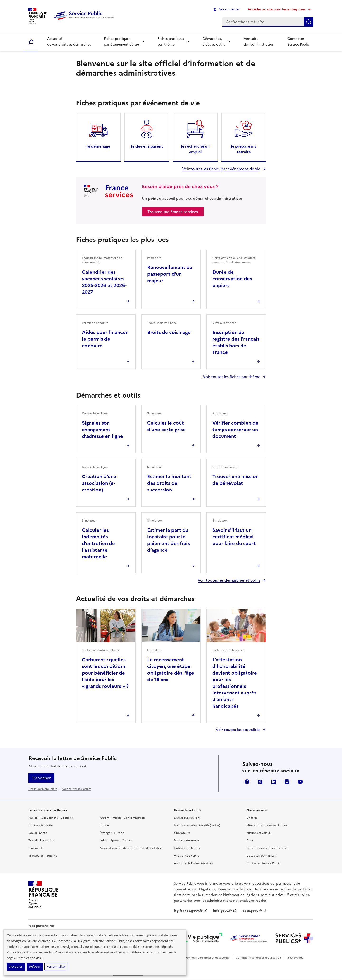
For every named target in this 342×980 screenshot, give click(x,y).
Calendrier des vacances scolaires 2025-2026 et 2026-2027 (104, 282)
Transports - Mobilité (43, 856)
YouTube (300, 782)
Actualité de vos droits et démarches (69, 42)
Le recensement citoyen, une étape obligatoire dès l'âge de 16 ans (171, 670)
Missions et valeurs (259, 833)
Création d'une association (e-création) (99, 483)
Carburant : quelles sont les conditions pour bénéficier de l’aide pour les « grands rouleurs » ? (105, 673)
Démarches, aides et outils (214, 42)
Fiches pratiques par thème (171, 42)
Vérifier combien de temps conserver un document (235, 430)
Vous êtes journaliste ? (262, 856)
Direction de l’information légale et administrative (246, 895)
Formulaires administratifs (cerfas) (197, 825)
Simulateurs (182, 833)
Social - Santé (38, 833)
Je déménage (98, 146)
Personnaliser (56, 967)
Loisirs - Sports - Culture (116, 841)
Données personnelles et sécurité (207, 958)
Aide (250, 841)
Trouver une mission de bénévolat (235, 480)
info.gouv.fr (225, 911)
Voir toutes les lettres (77, 789)
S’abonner (41, 778)
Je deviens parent (147, 146)
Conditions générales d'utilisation (258, 958)
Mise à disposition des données (268, 825)
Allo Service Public (186, 856)
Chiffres (252, 818)
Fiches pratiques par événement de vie (121, 42)
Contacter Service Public (299, 42)
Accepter (16, 967)
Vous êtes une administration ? (267, 848)
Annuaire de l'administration (193, 863)
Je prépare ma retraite (244, 149)
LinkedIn (274, 782)
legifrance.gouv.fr (191, 911)
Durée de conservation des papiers (232, 279)
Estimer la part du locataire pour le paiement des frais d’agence (169, 540)
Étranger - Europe (112, 833)
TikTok (260, 782)
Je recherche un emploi (195, 149)
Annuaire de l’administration (259, 42)
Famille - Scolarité (41, 825)
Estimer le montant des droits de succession (169, 483)
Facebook (247, 782)
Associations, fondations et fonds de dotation (131, 848)
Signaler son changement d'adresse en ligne (102, 430)
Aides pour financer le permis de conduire (105, 339)
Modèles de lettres (187, 841)
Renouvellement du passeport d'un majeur (170, 274)
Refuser (35, 967)
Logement (35, 848)
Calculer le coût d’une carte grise (166, 426)
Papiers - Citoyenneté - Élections (51, 818)
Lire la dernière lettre (43, 789)
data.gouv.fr (255, 911)
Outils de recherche (187, 848)
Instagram (287, 782)
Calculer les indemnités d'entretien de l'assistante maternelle (98, 543)
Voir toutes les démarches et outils (229, 580)
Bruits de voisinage (169, 332)
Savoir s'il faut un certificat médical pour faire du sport (234, 537)
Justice (104, 825)
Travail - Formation (41, 841)
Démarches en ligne (187, 818)
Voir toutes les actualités (238, 730)
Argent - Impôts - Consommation (122, 818)
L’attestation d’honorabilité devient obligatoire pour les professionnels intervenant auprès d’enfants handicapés (235, 683)
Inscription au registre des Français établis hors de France (236, 342)
